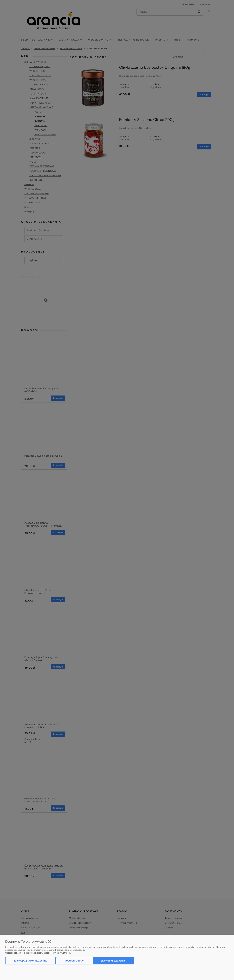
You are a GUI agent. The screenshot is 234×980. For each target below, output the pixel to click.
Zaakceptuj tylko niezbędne (30, 961)
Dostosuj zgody (74, 961)
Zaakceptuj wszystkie (113, 961)
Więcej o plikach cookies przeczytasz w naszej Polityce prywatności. (38, 953)
